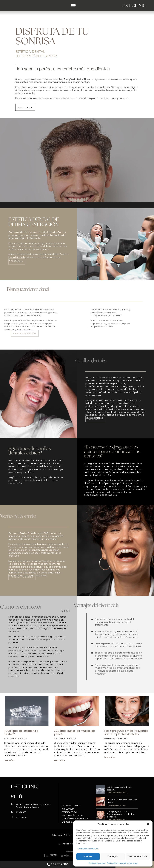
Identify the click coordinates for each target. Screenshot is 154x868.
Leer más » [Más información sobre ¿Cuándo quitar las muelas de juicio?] (59, 760)
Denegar (113, 856)
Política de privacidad (116, 863)
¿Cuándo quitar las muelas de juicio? (74, 732)
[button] (148, 824)
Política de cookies (97, 863)
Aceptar (88, 856)
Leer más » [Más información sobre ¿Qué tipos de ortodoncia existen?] (9, 760)
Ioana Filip (14, 257)
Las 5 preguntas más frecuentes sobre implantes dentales (126, 732)
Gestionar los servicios (88, 849)
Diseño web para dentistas (70, 844)
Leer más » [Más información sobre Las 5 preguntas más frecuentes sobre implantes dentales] (110, 757)
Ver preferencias (138, 856)
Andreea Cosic (58, 254)
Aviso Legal (132, 863)
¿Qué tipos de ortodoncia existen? (21, 732)
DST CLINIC (131, 5)
